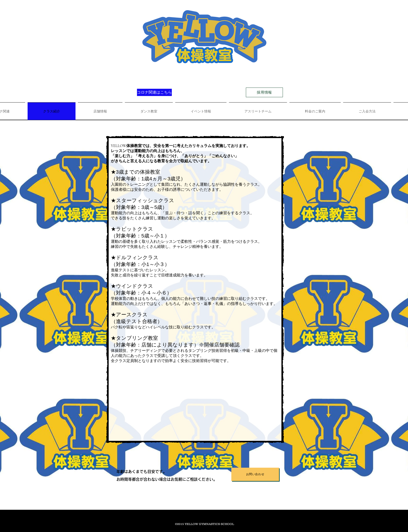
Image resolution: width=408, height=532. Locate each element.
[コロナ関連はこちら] (154, 92)
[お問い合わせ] (255, 474)
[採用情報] (264, 92)
